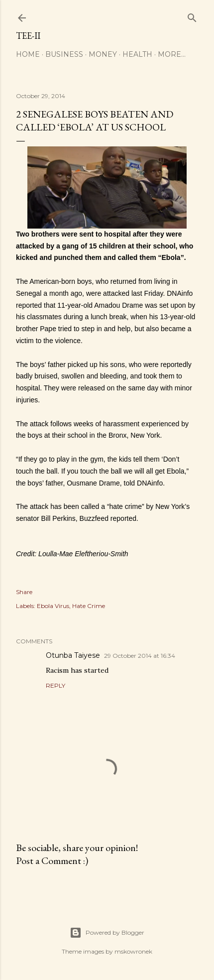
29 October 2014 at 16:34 (140, 656)
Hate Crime (89, 606)
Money (103, 54)
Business (64, 54)
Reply (55, 685)
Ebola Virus (53, 606)
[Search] (192, 16)
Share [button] (24, 592)
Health (137, 54)
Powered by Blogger (107, 933)
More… (172, 54)
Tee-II (28, 36)
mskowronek (133, 951)
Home (28, 54)
